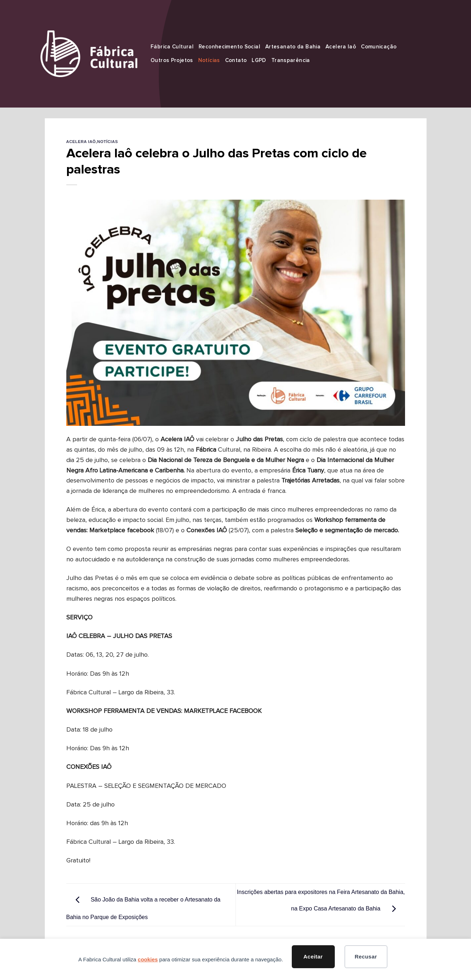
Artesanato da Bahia (293, 47)
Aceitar (313, 957)
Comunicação (379, 47)
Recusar (366, 957)
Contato (236, 60)
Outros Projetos (172, 60)
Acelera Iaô (341, 47)
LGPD (259, 60)
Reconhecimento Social (229, 47)
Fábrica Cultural (172, 47)
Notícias (209, 60)
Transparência (291, 60)
